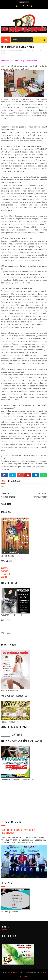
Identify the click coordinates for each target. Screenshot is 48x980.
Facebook (5, 571)
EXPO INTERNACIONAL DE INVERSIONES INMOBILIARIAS (18, 832)
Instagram (5, 574)
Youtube (5, 577)
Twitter (4, 568)
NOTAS (4, 53)
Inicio (6, 40)
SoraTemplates (14, 973)
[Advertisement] (22, 800)
